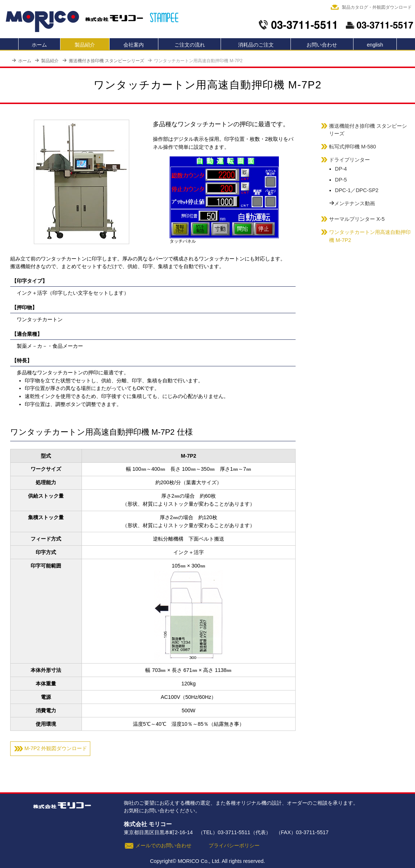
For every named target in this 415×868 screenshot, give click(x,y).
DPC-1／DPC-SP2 (357, 190)
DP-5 (341, 180)
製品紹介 (85, 45)
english (375, 45)
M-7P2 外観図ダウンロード (56, 748)
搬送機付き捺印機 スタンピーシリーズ (103, 61)
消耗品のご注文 (256, 45)
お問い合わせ (322, 45)
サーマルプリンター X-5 (357, 219)
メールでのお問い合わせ (163, 845)
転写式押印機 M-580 (353, 147)
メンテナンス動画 (352, 203)
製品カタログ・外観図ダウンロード (377, 7)
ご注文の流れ (190, 45)
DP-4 (341, 169)
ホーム (39, 45)
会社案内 (134, 45)
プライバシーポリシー (234, 845)
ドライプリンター (349, 160)
